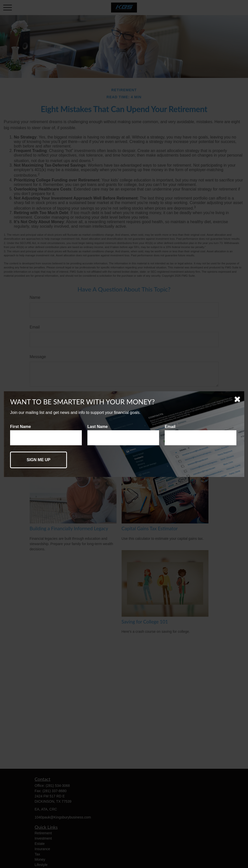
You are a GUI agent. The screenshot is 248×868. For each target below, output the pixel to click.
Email (170, 427)
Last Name (98, 427)
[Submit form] (39, 460)
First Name (21, 427)
